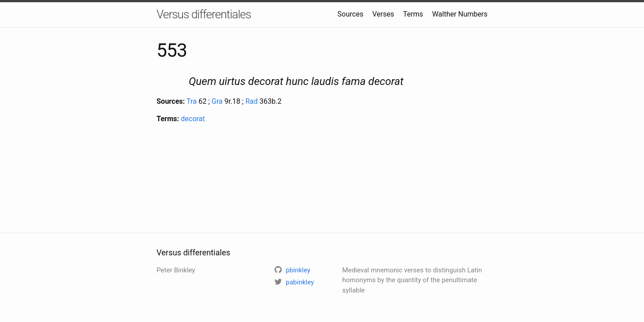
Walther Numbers (460, 14)
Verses (383, 14)
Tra (192, 101)
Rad (252, 101)
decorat (193, 119)
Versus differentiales (204, 14)
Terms (413, 14)
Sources (351, 14)
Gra (217, 101)
